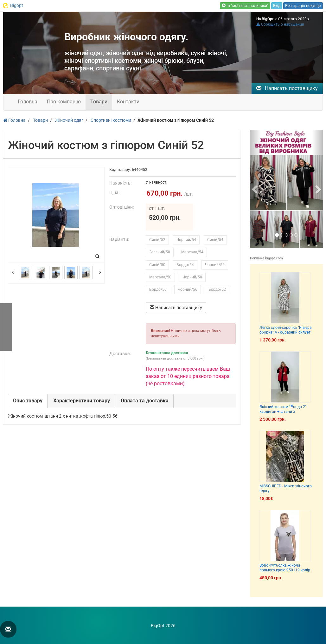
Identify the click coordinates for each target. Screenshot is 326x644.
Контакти (128, 102)
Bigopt (17, 5)
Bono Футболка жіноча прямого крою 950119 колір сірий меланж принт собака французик (285, 573)
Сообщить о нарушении (280, 24)
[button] (255, 189)
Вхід (277, 6)
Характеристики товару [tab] (82, 401)
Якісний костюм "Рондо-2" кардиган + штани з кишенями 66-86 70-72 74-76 (285, 412)
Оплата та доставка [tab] (145, 401)
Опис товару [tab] (28, 401)
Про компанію (64, 102)
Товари (99, 102)
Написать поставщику (287, 88)
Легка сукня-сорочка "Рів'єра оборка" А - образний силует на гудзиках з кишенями (286, 332)
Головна (28, 102)
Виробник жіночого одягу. (126, 37)
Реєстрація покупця (303, 6)
